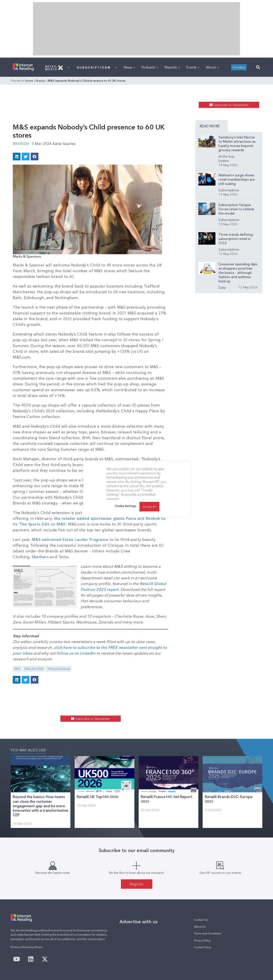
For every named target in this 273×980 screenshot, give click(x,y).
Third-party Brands (59, 669)
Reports (172, 67)
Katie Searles (64, 144)
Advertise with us (139, 922)
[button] (258, 67)
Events (193, 67)
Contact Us (201, 920)
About (212, 67)
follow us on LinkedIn (76, 653)
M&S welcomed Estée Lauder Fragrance (70, 540)
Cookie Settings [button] (126, 506)
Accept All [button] (149, 507)
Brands (40, 81)
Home (29, 81)
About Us (200, 927)
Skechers (40, 557)
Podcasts (150, 67)
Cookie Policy (203, 947)
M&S (17, 669)
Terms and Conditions (208, 933)
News (129, 67)
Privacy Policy (202, 940)
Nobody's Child (34, 669)
